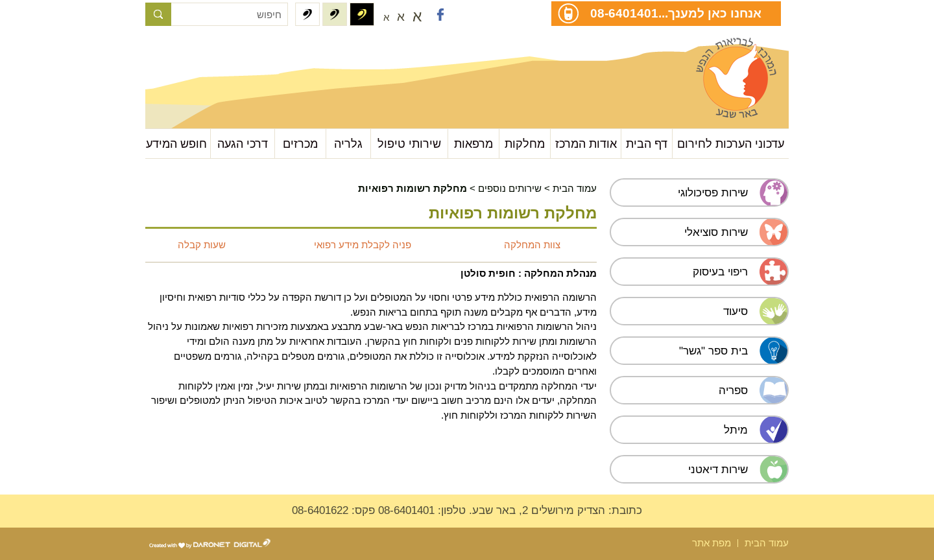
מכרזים (300, 144)
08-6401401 (624, 13)
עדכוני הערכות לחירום (731, 144)
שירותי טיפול (409, 144)
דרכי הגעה (243, 144)
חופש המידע (176, 144)
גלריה (348, 144)
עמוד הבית (575, 188)
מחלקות (525, 144)
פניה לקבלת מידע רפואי (363, 245)
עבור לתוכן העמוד (210, 52)
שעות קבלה (202, 245)
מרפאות (473, 144)
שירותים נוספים (510, 188)
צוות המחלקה (532, 245)
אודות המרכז (586, 144)
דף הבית (647, 144)
